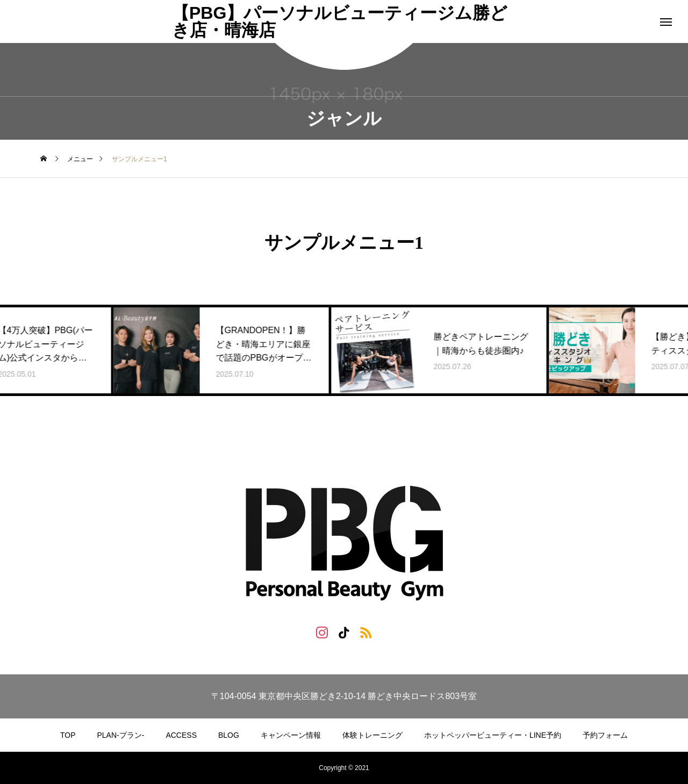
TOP (68, 735)
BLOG (229, 735)
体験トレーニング (372, 735)
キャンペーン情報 (291, 735)
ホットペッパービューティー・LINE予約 (493, 735)
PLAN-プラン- (121, 735)
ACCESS (181, 735)
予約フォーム (605, 735)
